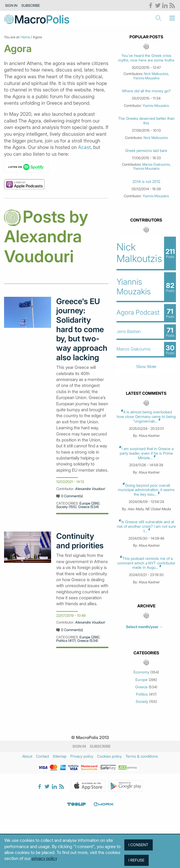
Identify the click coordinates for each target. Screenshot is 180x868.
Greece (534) (89, 507)
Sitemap (60, 756)
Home (25, 37)
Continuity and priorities (80, 541)
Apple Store (88, 786)
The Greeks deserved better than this (146, 121)
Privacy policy (82, 756)
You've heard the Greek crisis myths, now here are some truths (146, 58)
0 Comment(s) (72, 496)
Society (142, 702)
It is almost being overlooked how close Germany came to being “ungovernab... (146, 416)
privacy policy (44, 858)
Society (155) (66, 507)
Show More (146, 367)
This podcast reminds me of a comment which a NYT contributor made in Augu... (146, 563)
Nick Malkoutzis (156, 74)
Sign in (11, 5)
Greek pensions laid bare (146, 151)
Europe (141, 680)
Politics (142, 694)
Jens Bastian (129, 331)
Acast (84, 147)
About (27, 756)
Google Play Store (125, 786)
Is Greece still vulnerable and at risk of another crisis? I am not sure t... (146, 526)
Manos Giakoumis (156, 164)
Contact (42, 756)
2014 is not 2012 (146, 182)
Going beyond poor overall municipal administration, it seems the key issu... (146, 490)
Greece (141, 687)
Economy (141, 672)
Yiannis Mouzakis (146, 78)
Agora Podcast (138, 312)
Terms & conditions (142, 756)
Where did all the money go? (146, 91)
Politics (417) (66, 641)
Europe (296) (89, 503)
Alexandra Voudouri (90, 489)
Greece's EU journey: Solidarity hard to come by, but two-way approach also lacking (82, 329)
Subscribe (31, 5)
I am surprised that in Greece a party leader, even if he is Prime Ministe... (147, 453)
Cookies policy (109, 756)
